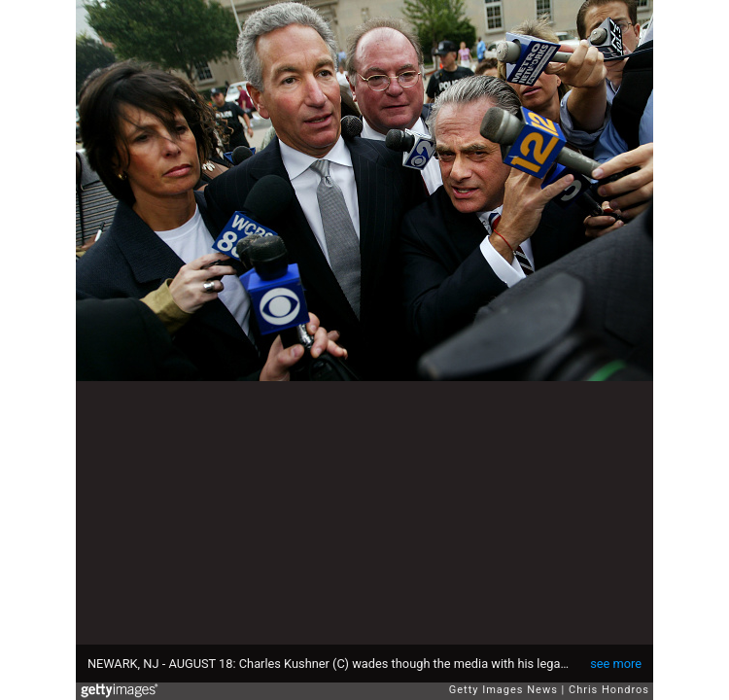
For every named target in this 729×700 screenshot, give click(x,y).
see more (616, 664)
